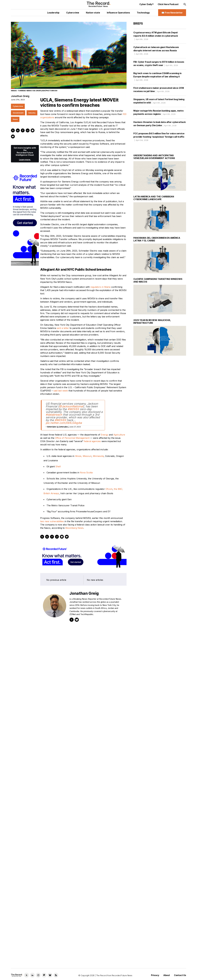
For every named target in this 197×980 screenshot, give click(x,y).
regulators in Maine (100, 287)
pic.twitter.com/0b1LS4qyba (64, 423)
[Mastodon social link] (44, 975)
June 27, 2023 (75, 427)
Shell (58, 466)
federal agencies (92, 441)
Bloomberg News (74, 528)
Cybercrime (18, 106)
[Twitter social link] (26, 975)
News (15, 119)
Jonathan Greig (20, 96)
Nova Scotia (86, 473)
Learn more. (25, 160)
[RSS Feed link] (56, 975)
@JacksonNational (71, 406)
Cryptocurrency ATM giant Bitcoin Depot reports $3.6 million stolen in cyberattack (156, 36)
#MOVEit (73, 409)
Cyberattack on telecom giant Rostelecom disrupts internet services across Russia (156, 50)
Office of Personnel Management (72, 438)
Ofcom (109, 489)
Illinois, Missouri (83, 456)
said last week (61, 391)
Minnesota (98, 456)
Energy (105, 435)
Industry (32, 113)
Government (18, 113)
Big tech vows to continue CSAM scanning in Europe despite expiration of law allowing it (157, 77)
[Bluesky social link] (50, 975)
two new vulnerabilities (52, 521)
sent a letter (63, 328)
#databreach (54, 415)
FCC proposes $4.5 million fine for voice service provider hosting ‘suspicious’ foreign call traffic (159, 137)
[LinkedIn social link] (32, 975)
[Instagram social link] (38, 975)
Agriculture (119, 435)
